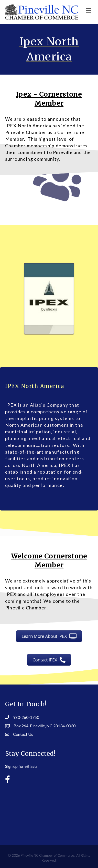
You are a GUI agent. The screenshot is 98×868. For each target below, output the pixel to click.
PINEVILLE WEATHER (49, 810)
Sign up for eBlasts (21, 766)
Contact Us (23, 734)
